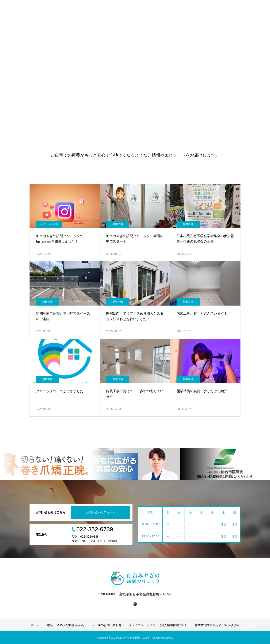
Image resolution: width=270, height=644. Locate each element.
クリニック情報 (49, 224)
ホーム (35, 625)
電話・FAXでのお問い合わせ (66, 625)
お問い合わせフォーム (101, 512)
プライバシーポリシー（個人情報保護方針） (158, 625)
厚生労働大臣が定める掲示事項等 (217, 625)
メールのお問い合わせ (107, 625)
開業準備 (118, 224)
